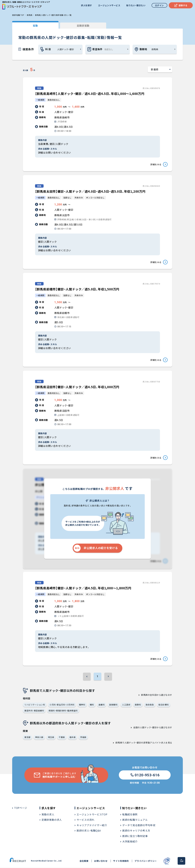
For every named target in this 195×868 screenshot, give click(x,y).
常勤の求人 (48, 815)
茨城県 (83, 737)
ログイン (159, 5)
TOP (182, 861)
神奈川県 (39, 737)
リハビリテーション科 (35, 705)
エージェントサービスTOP (92, 815)
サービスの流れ (85, 820)
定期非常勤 (82, 26)
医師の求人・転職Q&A (89, 831)
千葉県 (62, 737)
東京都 (27, 737)
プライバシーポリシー (146, 861)
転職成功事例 (130, 815)
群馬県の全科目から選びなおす (157, 695)
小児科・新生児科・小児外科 (62, 705)
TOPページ (21, 808)
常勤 (35, 26)
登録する (181, 5)
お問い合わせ (101, 861)
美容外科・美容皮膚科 (34, 711)
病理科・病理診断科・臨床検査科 (63, 711)
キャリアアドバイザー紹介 (92, 825)
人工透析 (126, 705)
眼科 (92, 705)
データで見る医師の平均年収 (139, 825)
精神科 (82, 705)
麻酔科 (138, 705)
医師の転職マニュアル (135, 820)
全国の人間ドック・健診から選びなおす (153, 728)
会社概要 (84, 861)
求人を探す (86, 5)
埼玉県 (51, 737)
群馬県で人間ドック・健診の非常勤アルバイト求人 (140, 743)
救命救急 (150, 705)
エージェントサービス (109, 5)
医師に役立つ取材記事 (135, 836)
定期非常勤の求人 (52, 820)
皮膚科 (102, 705)
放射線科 (113, 705)
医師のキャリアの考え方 (136, 831)
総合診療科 (164, 705)
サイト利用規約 (121, 861)
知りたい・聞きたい (136, 5)
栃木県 (73, 737)
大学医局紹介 (130, 842)
